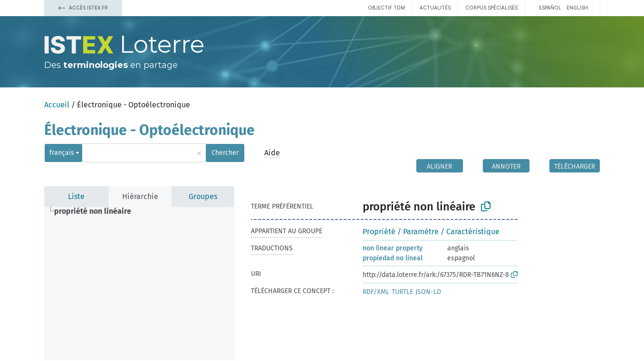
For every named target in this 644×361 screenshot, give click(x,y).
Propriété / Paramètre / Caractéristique (431, 232)
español (550, 8)
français (62, 153)
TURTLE (402, 292)
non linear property (393, 248)
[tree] (139, 284)
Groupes (203, 196)
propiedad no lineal (393, 258)
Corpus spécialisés (491, 8)
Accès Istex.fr (83, 8)
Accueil (57, 105)
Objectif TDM (386, 8)
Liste (76, 196)
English (577, 8)
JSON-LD (428, 292)
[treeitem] (97, 211)
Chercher (225, 153)
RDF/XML (376, 292)
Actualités (435, 8)
